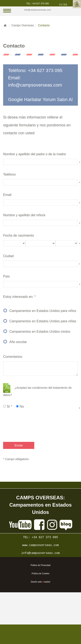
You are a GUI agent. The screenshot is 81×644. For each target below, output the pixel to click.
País (6, 276)
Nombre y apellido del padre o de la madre (34, 154)
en (61, 5)
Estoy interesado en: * (19, 297)
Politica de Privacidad (40, 565)
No (20, 406)
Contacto (44, 25)
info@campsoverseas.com (38, 10)
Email (7, 195)
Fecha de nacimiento (19, 235)
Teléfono (9, 174)
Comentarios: (13, 357)
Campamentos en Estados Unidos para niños (43, 311)
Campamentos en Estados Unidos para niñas (43, 321)
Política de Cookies (40, 574)
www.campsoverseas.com (40, 545)
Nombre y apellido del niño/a (24, 215)
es (66, 5)
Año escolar (18, 342)
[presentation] (32, 425)
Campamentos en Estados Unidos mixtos (40, 332)
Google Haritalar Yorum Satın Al (40, 100)
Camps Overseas (23, 25)
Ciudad (8, 256)
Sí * (8, 406)
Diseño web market (40, 582)
